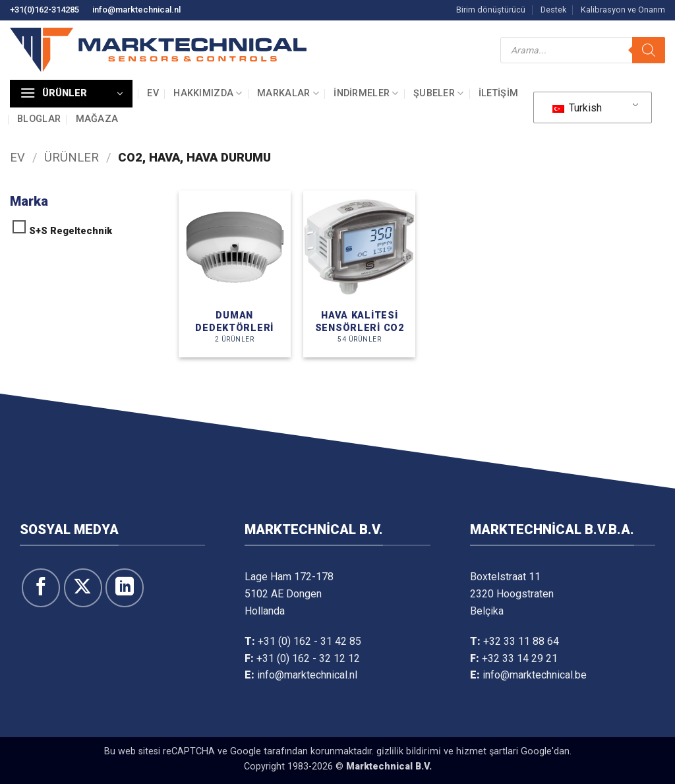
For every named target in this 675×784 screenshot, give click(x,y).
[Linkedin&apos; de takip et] (125, 588)
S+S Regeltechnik (71, 231)
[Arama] (649, 50)
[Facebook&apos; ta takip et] (41, 588)
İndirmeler (366, 93)
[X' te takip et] (83, 588)
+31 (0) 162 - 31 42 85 (309, 641)
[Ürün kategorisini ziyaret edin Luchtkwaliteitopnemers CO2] (359, 274)
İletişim (498, 93)
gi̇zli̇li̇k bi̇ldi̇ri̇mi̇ (409, 751)
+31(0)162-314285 (44, 10)
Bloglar (39, 119)
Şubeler (439, 93)
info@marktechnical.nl (136, 10)
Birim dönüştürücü (491, 10)
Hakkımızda (208, 93)
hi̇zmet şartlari (487, 751)
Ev (153, 93)
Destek (553, 10)
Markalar (288, 93)
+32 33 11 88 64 (521, 641)
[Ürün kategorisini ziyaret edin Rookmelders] (235, 274)
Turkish (577, 108)
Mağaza (97, 119)
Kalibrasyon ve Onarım (623, 10)
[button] (71, 94)
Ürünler (72, 157)
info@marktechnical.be (535, 675)
